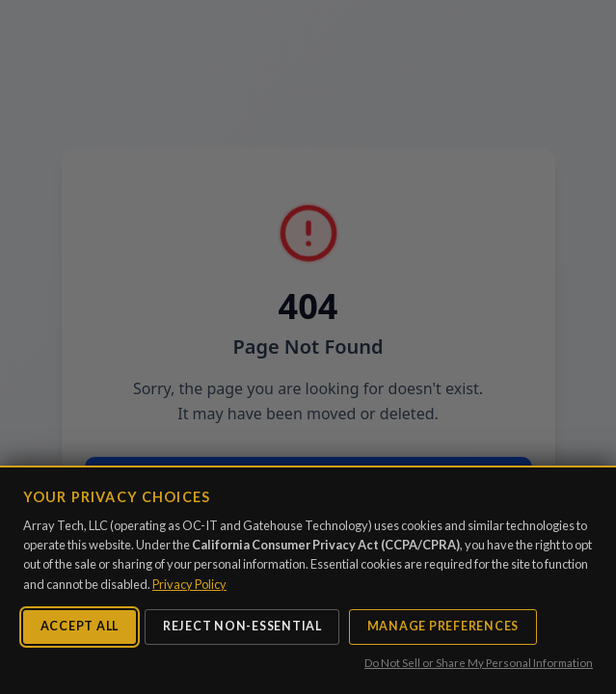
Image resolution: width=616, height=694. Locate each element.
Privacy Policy (189, 584)
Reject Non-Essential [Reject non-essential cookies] (242, 626)
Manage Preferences (443, 626)
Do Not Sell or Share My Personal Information (479, 663)
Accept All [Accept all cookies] (80, 626)
